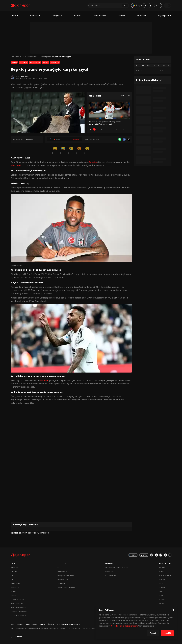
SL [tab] (137, 66)
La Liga (13, 592)
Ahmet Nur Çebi (35, 62)
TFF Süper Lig (55, 62)
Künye (43, 624)
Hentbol (162, 567)
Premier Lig (15, 588)
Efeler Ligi (109, 571)
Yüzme (161, 596)
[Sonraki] (128, 129)
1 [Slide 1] (94, 129)
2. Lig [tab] (149, 66)
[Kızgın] (79, 150)
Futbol (14, 16)
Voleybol (57, 16)
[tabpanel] (153, 70)
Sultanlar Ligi (111, 575)
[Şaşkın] (87, 150)
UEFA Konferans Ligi (18, 608)
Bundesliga (15, 583)
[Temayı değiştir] (168, 6)
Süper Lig (14, 567)
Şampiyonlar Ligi (17, 600)
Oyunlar (122, 16)
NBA (59, 567)
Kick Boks (163, 588)
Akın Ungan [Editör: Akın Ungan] (26, 76)
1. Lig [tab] (142, 66)
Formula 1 (78, 16)
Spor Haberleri (16, 57)
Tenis (161, 592)
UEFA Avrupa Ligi (17, 604)
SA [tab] (164, 66)
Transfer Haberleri (18, 616)
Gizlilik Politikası (31, 624)
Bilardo (162, 600)
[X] (129, 139)
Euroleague (62, 571)
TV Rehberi (142, 16)
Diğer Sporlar (165, 16)
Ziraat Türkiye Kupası (19, 612)
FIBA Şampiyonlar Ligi (66, 575)
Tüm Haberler (100, 16)
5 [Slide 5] (124, 129)
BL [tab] (168, 66)
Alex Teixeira (23, 62)
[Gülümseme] (55, 150)
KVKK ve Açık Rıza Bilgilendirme (68, 624)
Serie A (13, 596)
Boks (161, 583)
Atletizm (162, 579)
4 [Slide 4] (117, 129)
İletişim (51, 624)
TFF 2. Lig (14, 575)
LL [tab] (159, 66)
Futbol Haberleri (31, 57)
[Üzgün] (71, 150)
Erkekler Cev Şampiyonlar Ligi (117, 567)
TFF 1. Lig (14, 571)
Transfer (45, 62)
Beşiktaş (14, 62)
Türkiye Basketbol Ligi (66, 588)
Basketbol (35, 16)
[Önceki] (91, 129)
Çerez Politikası (17, 624)
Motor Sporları (165, 575)
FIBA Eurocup (63, 579)
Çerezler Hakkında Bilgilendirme (125, 626)
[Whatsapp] (120, 139)
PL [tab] (154, 66)
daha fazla (125, 96)
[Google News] (64, 139)
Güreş (161, 571)
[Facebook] (124, 139)
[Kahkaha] (63, 150)
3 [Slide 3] (109, 129)
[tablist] (153, 66)
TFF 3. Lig (14, 579)
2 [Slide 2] (102, 129)
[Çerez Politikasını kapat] (172, 610)
